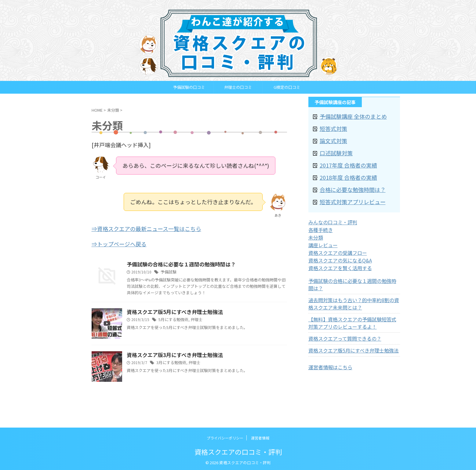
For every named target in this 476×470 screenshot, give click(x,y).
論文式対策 (331, 138)
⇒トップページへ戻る (119, 242)
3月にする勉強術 (170, 362)
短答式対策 (331, 127)
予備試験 (168, 271)
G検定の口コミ (287, 87)
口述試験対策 (333, 150)
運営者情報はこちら (328, 350)
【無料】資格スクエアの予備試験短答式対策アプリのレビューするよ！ (353, 306)
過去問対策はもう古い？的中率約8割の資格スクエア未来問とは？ (352, 287)
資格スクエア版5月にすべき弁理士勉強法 (172, 311)
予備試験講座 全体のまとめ (348, 116)
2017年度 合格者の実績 (343, 161)
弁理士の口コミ (238, 87)
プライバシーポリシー (225, 437)
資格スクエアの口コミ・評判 (238, 450)
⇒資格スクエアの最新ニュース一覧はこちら (146, 228)
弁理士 (194, 319)
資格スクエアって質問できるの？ (340, 322)
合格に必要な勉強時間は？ (347, 184)
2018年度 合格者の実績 (343, 172)
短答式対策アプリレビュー (347, 195)
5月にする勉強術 (172, 319)
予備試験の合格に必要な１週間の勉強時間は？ (178, 263)
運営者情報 (260, 437)
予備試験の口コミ (189, 87)
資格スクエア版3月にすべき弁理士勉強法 (172, 354)
